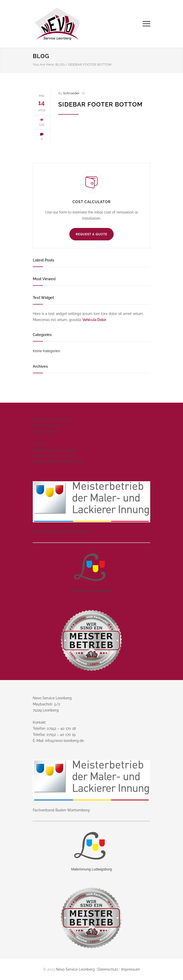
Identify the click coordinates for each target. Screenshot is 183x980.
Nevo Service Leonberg (75, 969)
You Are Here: (44, 65)
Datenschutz (108, 969)
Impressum (131, 969)
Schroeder (71, 93)
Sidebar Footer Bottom (100, 104)
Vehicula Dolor (94, 320)
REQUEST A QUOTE (91, 234)
